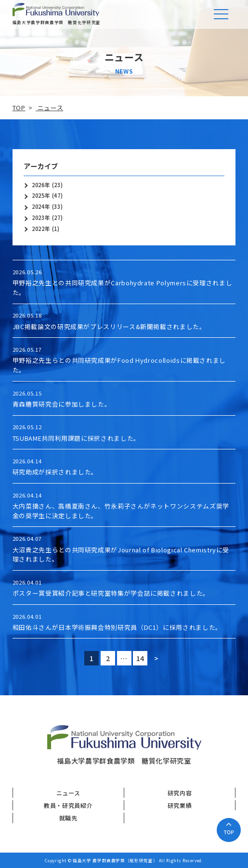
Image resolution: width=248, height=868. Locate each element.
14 (142, 658)
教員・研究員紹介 (68, 805)
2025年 (41, 196)
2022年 (41, 229)
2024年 (41, 207)
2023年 (41, 218)
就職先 (68, 818)
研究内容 (180, 793)
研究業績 (180, 805)
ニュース (68, 793)
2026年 (41, 185)
